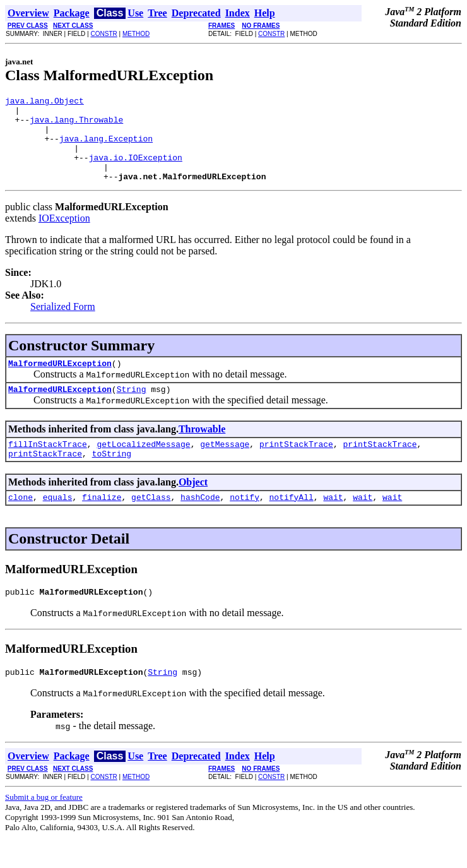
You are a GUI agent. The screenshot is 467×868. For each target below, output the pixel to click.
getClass (151, 523)
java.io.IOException (136, 170)
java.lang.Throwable (76, 125)
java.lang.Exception (106, 148)
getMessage (225, 467)
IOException (64, 235)
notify (245, 523)
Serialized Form (63, 324)
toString (112, 478)
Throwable (202, 450)
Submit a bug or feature (44, 827)
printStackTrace (296, 467)
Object (193, 507)
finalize (102, 523)
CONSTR (103, 34)
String (132, 410)
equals (58, 523)
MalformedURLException (60, 382)
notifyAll (292, 523)
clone (21, 523)
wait (333, 523)
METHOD (136, 34)
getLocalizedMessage (143, 467)
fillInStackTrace (48, 467)
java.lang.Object (44, 102)
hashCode (200, 523)
